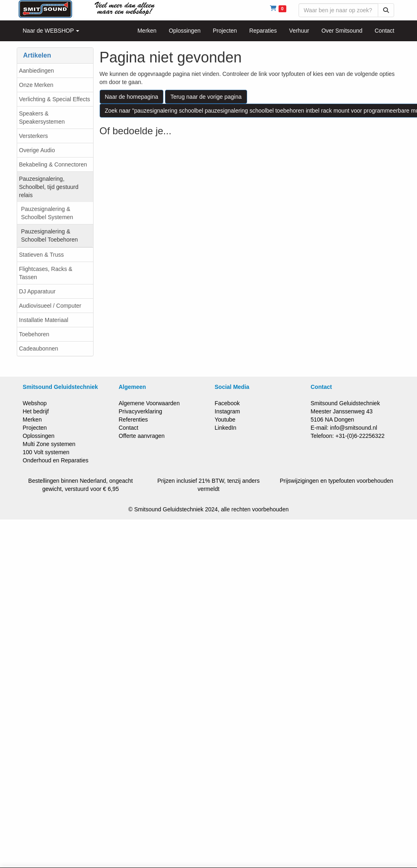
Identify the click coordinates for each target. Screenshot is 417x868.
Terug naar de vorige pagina (206, 97)
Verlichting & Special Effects (55, 99)
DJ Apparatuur (38, 291)
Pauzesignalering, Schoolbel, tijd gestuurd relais (49, 187)
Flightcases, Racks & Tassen (46, 273)
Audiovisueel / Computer (50, 306)
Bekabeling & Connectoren (53, 164)
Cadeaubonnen (39, 349)
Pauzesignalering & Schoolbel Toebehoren (50, 235)
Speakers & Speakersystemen (42, 118)
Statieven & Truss (42, 255)
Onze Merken (36, 85)
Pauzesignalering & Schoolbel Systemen (47, 213)
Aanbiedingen (37, 71)
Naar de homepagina (132, 97)
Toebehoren (34, 334)
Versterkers (34, 136)
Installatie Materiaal (44, 320)
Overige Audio (37, 150)
